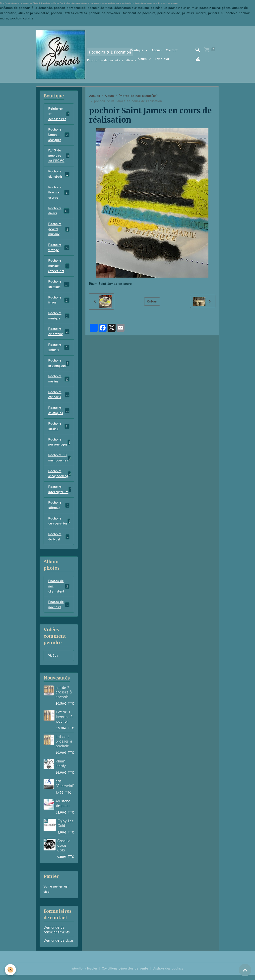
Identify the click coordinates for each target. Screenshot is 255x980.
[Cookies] (11, 970)
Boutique (137, 50)
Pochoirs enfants (59, 350)
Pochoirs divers (59, 212)
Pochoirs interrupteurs (60, 494)
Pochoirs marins (59, 382)
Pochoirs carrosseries (59, 526)
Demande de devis (59, 946)
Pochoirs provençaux (59, 366)
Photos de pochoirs (59, 610)
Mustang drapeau (63, 809)
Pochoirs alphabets (59, 175)
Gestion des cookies (168, 974)
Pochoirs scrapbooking (60, 478)
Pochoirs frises (59, 302)
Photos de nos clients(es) (138, 96)
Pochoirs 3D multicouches (60, 462)
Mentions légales (84, 974)
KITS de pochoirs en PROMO (59, 156)
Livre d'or (162, 59)
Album (143, 59)
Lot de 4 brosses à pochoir (64, 747)
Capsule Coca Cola (64, 851)
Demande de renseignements (57, 935)
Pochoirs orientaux (59, 334)
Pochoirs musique (59, 318)
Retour (152, 301)
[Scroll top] (245, 970)
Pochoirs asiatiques (59, 414)
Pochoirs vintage (59, 249)
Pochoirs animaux (59, 286)
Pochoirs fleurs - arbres (60, 193)
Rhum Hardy (61, 769)
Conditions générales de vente (125, 974)
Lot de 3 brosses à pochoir (64, 722)
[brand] (76, 54)
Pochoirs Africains (59, 398)
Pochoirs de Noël (59, 541)
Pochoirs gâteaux (59, 510)
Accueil (157, 50)
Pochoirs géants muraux (59, 231)
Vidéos (53, 661)
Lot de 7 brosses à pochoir (64, 698)
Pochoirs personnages (60, 446)
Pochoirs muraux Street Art (59, 268)
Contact (172, 50)
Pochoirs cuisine (59, 430)
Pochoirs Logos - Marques (60, 135)
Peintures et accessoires (59, 114)
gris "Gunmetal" (65, 789)
